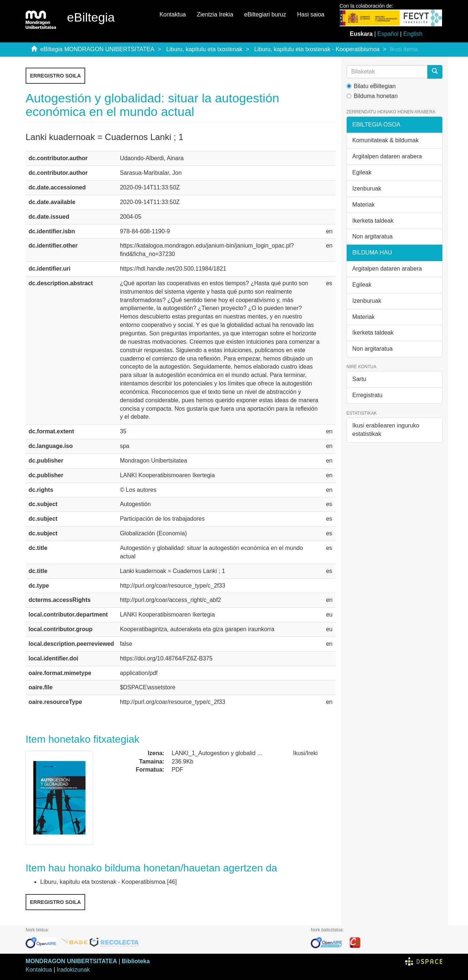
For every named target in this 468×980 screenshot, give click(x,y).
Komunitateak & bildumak (386, 140)
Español (388, 34)
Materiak (364, 205)
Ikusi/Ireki (305, 753)
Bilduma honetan (372, 96)
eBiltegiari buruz (265, 14)
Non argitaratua (373, 236)
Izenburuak (367, 189)
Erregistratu (368, 395)
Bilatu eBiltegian (371, 86)
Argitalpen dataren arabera (387, 156)
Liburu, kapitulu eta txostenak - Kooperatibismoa (317, 49)
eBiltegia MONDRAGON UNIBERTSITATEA (97, 49)
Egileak (362, 172)
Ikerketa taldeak (373, 221)
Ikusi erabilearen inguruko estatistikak (386, 430)
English (413, 34)
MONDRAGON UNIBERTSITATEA (71, 961)
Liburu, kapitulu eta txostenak (204, 49)
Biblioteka (136, 961)
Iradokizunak (73, 970)
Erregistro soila (55, 76)
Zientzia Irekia (215, 14)
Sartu (359, 379)
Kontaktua (173, 14)
